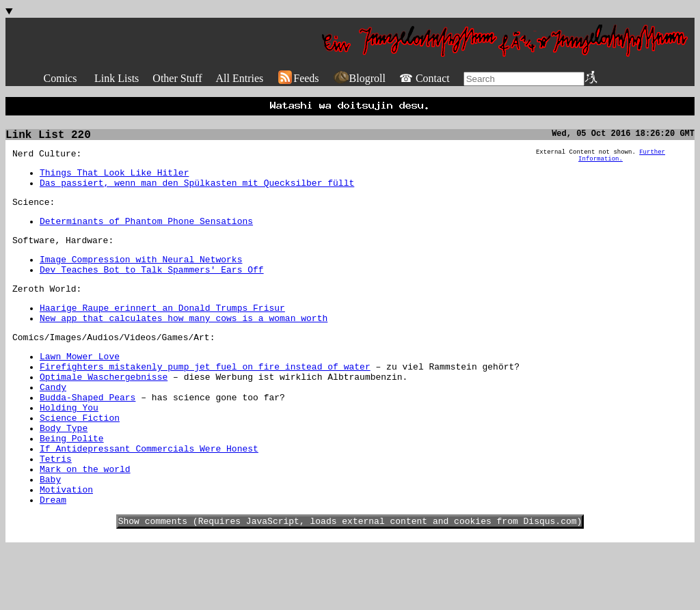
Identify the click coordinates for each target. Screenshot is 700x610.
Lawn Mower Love (80, 387)
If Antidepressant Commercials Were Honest (149, 498)
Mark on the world (85, 523)
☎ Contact (425, 78)
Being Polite (72, 486)
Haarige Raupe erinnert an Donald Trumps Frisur (162, 333)
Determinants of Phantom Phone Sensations (146, 236)
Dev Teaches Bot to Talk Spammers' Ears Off (152, 290)
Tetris (56, 510)
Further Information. (622, 163)
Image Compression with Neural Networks (141, 278)
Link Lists (117, 78)
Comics (60, 78)
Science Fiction (80, 461)
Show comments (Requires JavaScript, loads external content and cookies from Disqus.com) (350, 583)
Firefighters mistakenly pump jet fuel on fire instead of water (205, 400)
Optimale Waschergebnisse (104, 412)
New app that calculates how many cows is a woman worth (184, 345)
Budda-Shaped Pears (87, 436)
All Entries (239, 78)
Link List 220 (48, 139)
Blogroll (359, 78)
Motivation (66, 547)
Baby (50, 535)
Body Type (64, 473)
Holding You (69, 449)
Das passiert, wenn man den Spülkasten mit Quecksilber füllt (197, 193)
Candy (53, 424)
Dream (53, 559)
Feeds (298, 78)
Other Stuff (177, 78)
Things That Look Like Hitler (114, 181)
